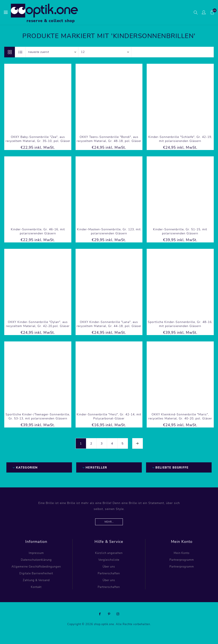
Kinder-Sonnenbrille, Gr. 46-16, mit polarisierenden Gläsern (38, 231)
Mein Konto (182, 553)
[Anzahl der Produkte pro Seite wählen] (105, 52)
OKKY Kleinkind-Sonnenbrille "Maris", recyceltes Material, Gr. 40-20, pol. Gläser (180, 416)
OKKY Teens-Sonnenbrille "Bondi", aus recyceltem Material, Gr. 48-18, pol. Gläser (109, 139)
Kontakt (36, 587)
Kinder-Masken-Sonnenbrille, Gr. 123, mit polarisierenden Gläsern (109, 231)
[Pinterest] (109, 614)
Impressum (36, 553)
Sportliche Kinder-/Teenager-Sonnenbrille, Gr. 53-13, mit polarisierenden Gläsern (38, 416)
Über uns (109, 567)
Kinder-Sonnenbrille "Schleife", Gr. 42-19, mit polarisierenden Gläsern (180, 139)
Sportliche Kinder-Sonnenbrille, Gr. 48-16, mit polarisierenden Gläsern (180, 324)
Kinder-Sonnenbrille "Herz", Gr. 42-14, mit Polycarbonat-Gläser (109, 416)
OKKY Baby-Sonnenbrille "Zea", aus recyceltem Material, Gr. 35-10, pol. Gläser (38, 139)
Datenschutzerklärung (36, 560)
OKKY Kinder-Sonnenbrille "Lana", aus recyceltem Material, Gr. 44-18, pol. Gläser (109, 324)
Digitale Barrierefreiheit (36, 573)
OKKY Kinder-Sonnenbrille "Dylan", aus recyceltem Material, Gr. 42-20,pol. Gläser (38, 324)
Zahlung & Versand (36, 580)
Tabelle (10, 52)
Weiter (138, 443)
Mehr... (109, 522)
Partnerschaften (109, 573)
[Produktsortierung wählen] (52, 52)
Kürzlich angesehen (109, 553)
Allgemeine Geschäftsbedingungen (36, 567)
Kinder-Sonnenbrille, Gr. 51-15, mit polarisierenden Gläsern (180, 231)
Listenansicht (20, 52)
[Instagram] (118, 614)
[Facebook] (100, 614)
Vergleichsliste (109, 560)
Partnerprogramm (182, 560)
